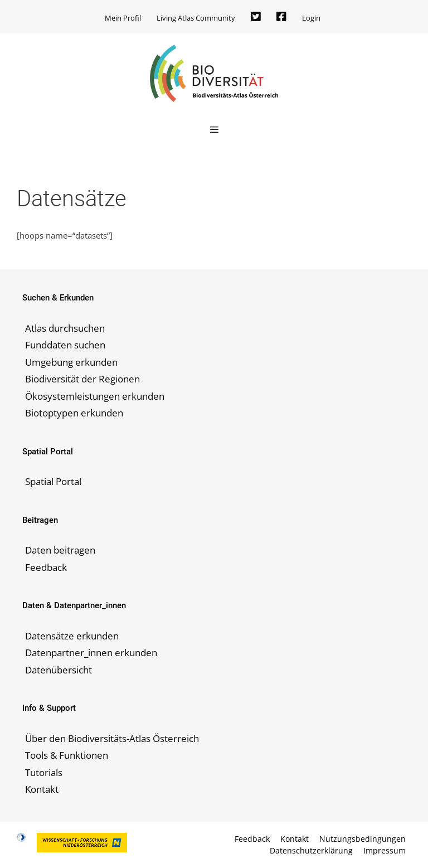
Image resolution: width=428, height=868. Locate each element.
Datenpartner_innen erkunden (91, 653)
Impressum (385, 850)
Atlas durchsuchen (65, 328)
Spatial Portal (53, 481)
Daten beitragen (60, 550)
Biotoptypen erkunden (74, 413)
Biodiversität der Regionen (82, 379)
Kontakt (42, 789)
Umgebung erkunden (71, 362)
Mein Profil (123, 18)
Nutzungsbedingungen (363, 839)
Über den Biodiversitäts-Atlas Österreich (112, 738)
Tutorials (44, 772)
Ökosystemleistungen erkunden (95, 396)
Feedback (46, 567)
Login (311, 18)
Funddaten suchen (65, 345)
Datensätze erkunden (72, 636)
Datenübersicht (59, 670)
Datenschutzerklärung (311, 850)
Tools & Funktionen (67, 755)
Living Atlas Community (196, 18)
